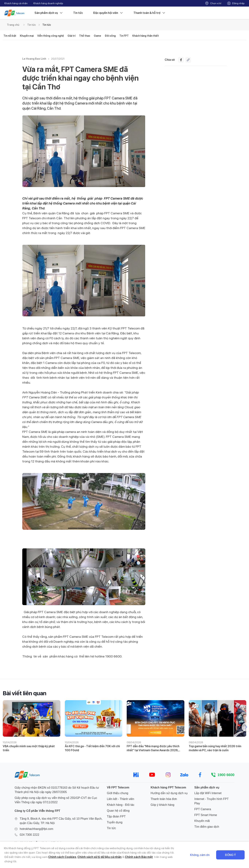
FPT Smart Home (206, 815)
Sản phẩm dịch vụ (49, 13)
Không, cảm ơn (200, 855)
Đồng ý (230, 855)
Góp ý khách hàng (162, 805)
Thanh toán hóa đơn (164, 799)
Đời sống (110, 36)
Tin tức (78, 13)
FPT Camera (203, 809)
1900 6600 (226, 775)
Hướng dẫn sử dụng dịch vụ (169, 793)
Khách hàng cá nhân (16, 3)
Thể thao (85, 36)
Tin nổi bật (10, 36)
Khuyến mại (27, 36)
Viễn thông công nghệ (51, 36)
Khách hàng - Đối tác (121, 805)
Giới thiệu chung (118, 793)
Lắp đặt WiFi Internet (208, 793)
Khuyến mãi (202, 821)
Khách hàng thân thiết (146, 36)
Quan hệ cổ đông (118, 811)
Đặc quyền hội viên (108, 13)
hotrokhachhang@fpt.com (36, 829)
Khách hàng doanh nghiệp (48, 3)
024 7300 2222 (29, 835)
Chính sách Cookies (62, 857)
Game (97, 36)
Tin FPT (124, 36)
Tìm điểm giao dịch (207, 827)
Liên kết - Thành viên (121, 799)
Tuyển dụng (115, 822)
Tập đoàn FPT (116, 816)
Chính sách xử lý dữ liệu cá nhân (99, 857)
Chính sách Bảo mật (139, 857)
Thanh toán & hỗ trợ (150, 13)
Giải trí (71, 36)
